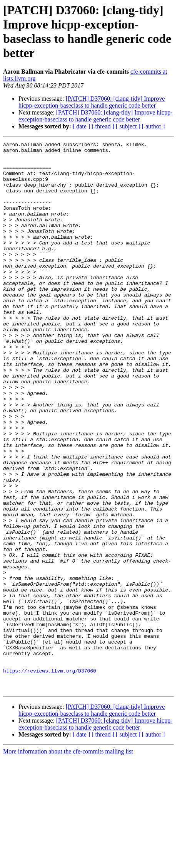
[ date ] (81, 126)
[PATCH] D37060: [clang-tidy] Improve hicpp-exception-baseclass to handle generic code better (92, 102)
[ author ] (154, 126)
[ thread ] (103, 126)
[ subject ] (128, 126)
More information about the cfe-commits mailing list (68, 861)
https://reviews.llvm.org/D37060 (50, 777)
